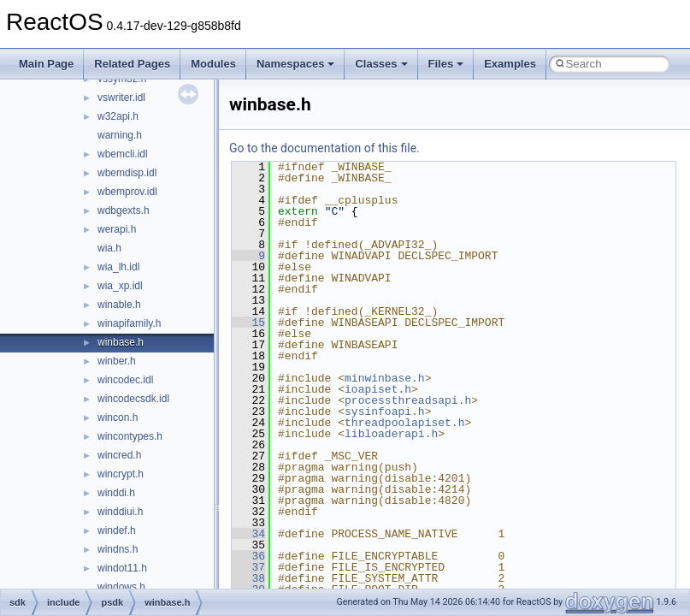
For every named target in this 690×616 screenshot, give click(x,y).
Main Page (46, 64)
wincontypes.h (130, 436)
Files (446, 64)
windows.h (121, 587)
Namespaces (296, 64)
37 (248, 567)
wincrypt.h (121, 474)
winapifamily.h (129, 323)
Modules (213, 64)
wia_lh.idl (118, 267)
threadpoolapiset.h (404, 423)
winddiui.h (120, 512)
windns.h (118, 549)
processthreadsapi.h (408, 400)
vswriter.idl (121, 98)
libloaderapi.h (391, 434)
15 (248, 323)
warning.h (120, 135)
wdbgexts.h (124, 210)
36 (248, 556)
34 (248, 534)
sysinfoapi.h (385, 412)
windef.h (117, 530)
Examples (510, 64)
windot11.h (122, 568)
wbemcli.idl (123, 154)
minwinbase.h (385, 378)
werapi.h (117, 229)
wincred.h (119, 455)
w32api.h (118, 116)
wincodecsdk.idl (133, 399)
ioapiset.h (378, 389)
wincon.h (118, 418)
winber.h (117, 361)
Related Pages (132, 64)
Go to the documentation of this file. (324, 148)
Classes (381, 64)
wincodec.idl (125, 380)
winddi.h (116, 493)
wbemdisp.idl (127, 173)
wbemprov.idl (127, 192)
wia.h (109, 248)
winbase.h (121, 342)
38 (248, 578)
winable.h (119, 305)
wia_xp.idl (120, 286)
